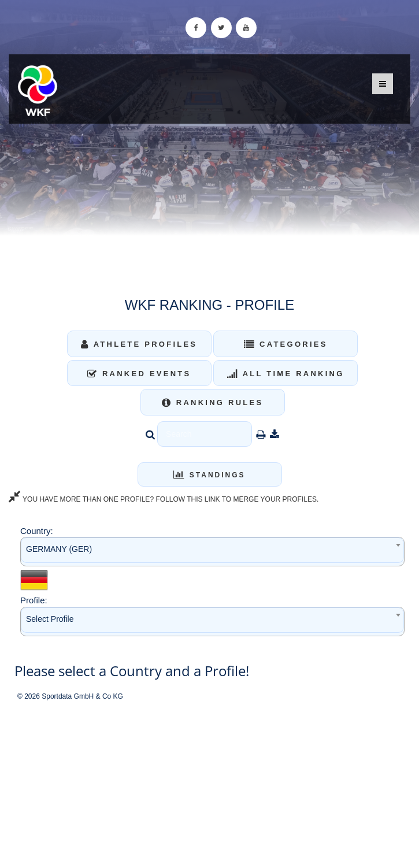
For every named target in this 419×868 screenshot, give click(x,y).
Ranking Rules (213, 403)
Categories (286, 344)
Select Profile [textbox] (50, 619)
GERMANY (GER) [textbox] (59, 549)
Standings (209, 475)
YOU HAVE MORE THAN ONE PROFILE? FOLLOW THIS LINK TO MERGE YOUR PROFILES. (164, 499)
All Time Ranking (286, 374)
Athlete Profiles (139, 344)
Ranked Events (139, 374)
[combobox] (212, 552)
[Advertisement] (209, 785)
